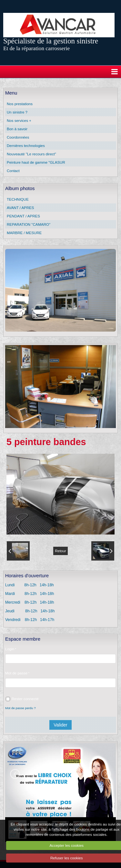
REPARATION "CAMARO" (29, 224)
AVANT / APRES (20, 208)
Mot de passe (16, 673)
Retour (60, 551)
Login (10, 649)
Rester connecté (22, 699)
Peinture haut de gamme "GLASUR (36, 162)
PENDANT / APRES (23, 216)
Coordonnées (18, 137)
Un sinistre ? (17, 112)
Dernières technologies (26, 146)
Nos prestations (20, 104)
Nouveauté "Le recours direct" (31, 154)
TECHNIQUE (18, 199)
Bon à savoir (17, 129)
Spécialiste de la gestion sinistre (51, 41)
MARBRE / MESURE (24, 233)
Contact (13, 171)
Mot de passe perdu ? (20, 708)
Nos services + (19, 121)
